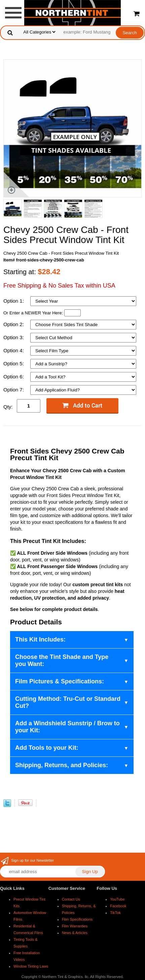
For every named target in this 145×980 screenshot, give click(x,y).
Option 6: (14, 377)
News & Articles (75, 933)
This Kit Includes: (40, 639)
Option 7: (14, 390)
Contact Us (71, 899)
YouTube (117, 899)
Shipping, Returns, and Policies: (62, 765)
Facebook (118, 906)
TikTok (115, 913)
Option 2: (14, 324)
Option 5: (14, 363)
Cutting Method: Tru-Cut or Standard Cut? (68, 702)
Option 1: (14, 301)
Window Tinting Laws (31, 966)
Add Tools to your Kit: (47, 748)
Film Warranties (75, 926)
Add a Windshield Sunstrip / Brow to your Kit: (67, 727)
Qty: (8, 407)
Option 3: (14, 337)
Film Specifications (77, 919)
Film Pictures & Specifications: (60, 681)
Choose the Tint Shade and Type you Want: (62, 660)
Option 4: (14, 350)
